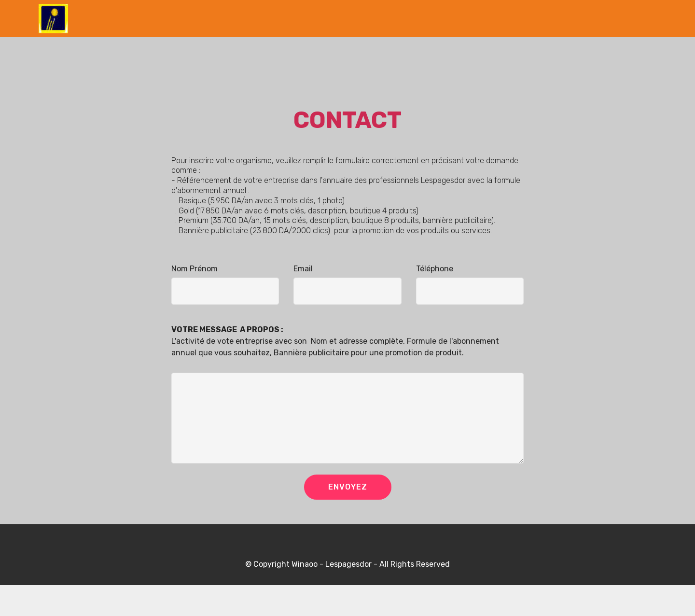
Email (303, 269)
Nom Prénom (195, 269)
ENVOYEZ (348, 487)
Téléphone (435, 269)
